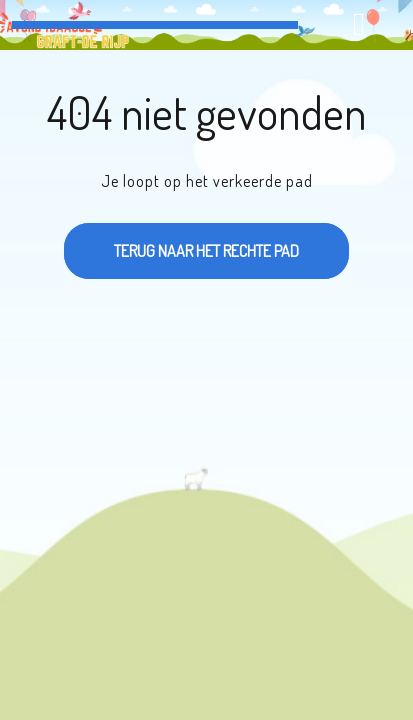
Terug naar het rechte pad (181, 242)
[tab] (361, 24)
